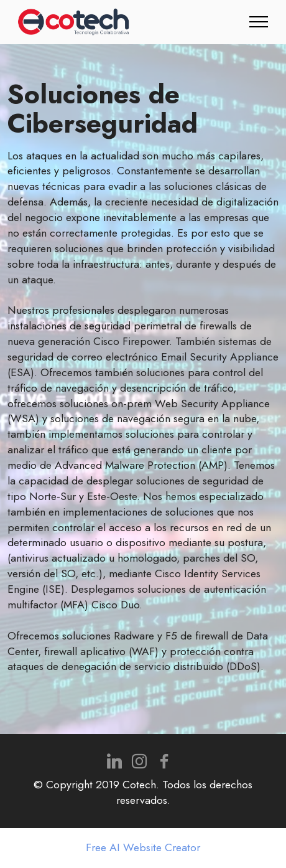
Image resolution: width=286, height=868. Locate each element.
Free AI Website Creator (143, 848)
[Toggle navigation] (259, 22)
